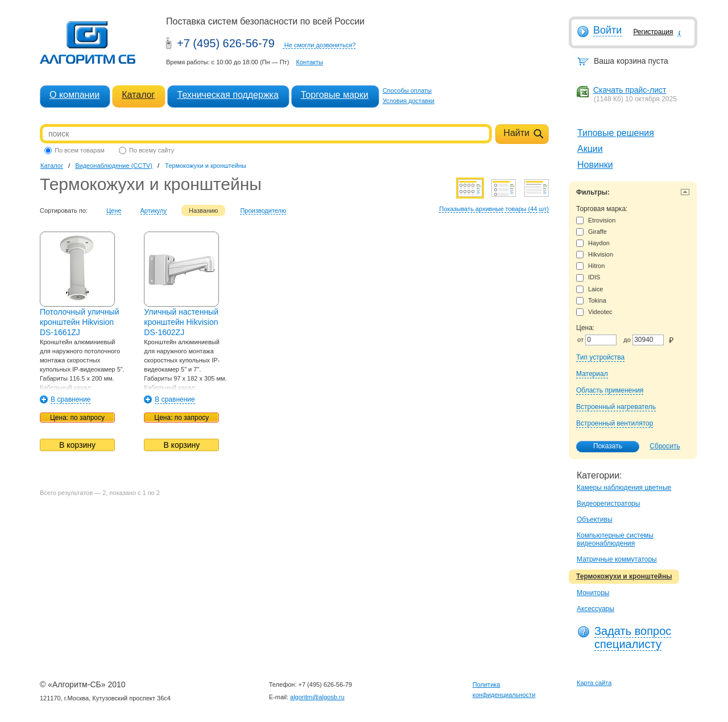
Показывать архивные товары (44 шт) (494, 209)
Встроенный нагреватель (616, 407)
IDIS (588, 277)
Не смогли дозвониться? (320, 45)
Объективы (595, 519)
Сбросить (665, 446)
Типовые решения (616, 133)
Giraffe (591, 232)
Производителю (263, 211)
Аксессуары (595, 609)
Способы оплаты (407, 90)
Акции (590, 149)
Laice (590, 289)
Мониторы (593, 593)
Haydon (593, 243)
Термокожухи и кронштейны (624, 576)
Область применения (610, 390)
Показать (602, 447)
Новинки (595, 165)
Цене (114, 211)
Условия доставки (409, 101)
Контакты (309, 62)
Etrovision (596, 220)
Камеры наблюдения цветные (624, 488)
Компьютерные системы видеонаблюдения (615, 539)
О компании (75, 95)
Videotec (594, 312)
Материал (592, 374)
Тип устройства (600, 357)
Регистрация (653, 32)
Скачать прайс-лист (630, 90)
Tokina (591, 301)
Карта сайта (594, 683)
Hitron (590, 266)
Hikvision (595, 255)
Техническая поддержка (227, 95)
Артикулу (154, 211)
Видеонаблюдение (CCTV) (114, 166)
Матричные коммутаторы (617, 559)
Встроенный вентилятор (615, 423)
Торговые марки (335, 95)
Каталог (138, 95)
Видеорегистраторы (608, 504)
